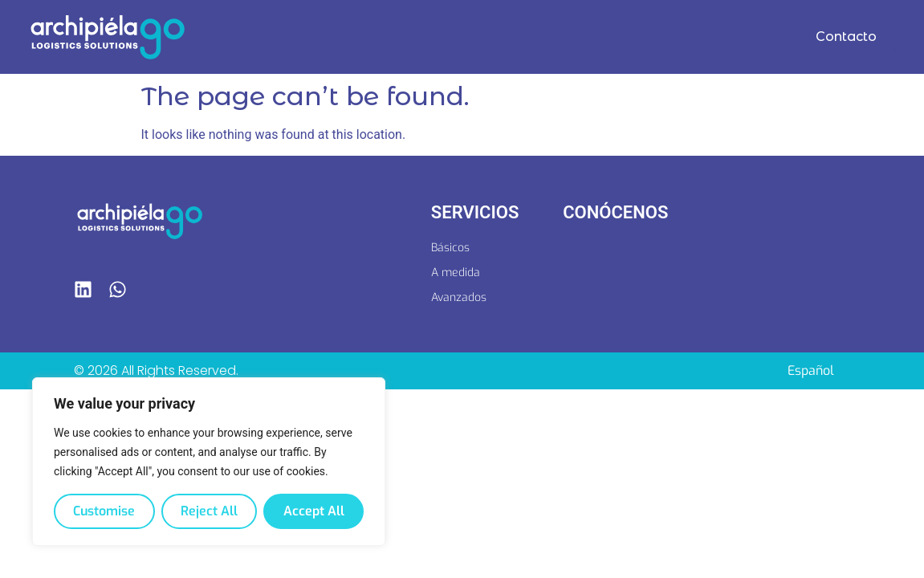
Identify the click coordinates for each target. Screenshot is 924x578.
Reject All (209, 511)
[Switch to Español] (811, 371)
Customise (104, 511)
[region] (209, 462)
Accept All (314, 511)
